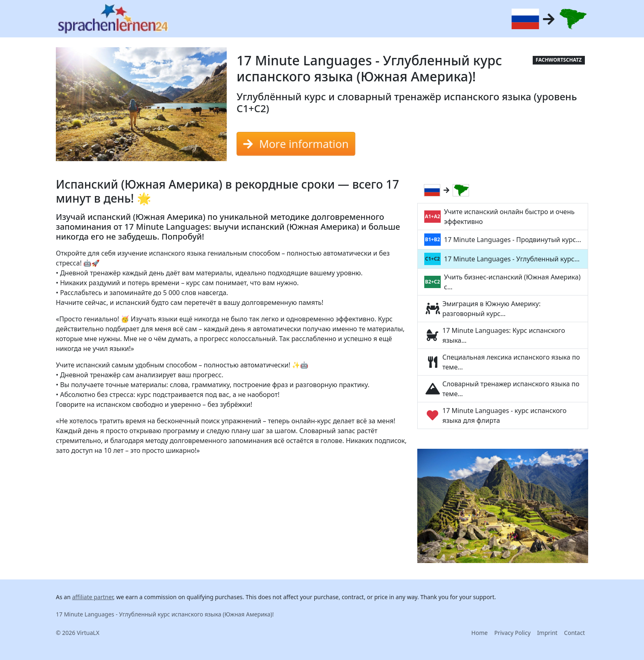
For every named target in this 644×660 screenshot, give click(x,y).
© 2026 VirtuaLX (78, 633)
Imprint (547, 633)
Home (480, 633)
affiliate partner (92, 597)
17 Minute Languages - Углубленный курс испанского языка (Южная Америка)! (165, 614)
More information (296, 144)
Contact (574, 633)
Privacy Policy (512, 633)
